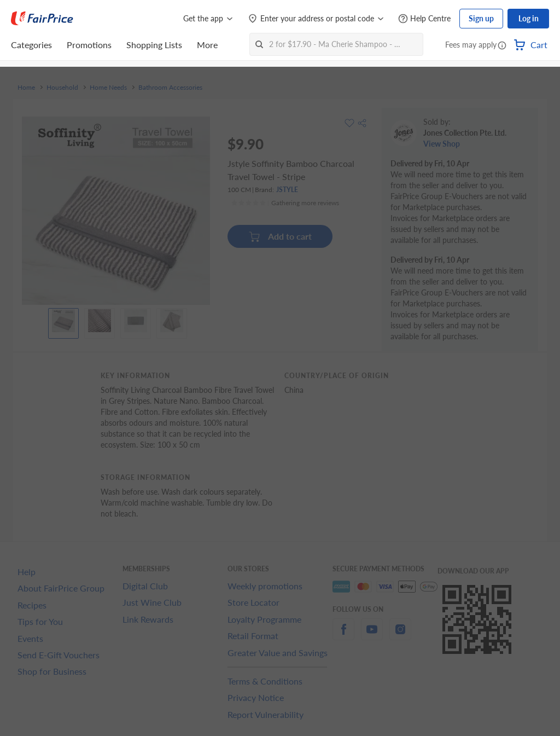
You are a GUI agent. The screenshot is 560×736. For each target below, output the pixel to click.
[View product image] (63, 321)
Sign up (481, 18)
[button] (502, 46)
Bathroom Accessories (170, 88)
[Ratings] (285, 203)
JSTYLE (287, 190)
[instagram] (400, 636)
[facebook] (343, 636)
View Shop (442, 144)
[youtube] (372, 636)
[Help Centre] (424, 19)
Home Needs (108, 88)
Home (26, 88)
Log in (529, 18)
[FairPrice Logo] (42, 19)
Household (62, 88)
